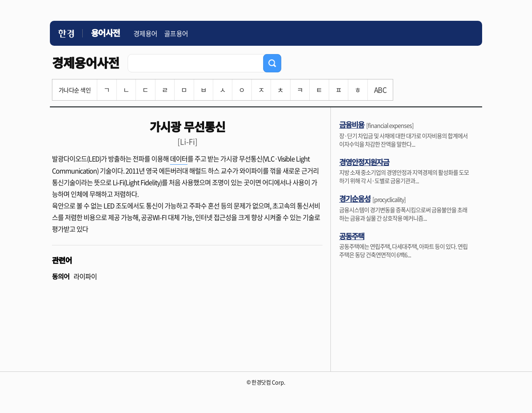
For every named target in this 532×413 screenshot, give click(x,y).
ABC (380, 90)
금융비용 (352, 124)
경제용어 (145, 33)
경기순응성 (355, 198)
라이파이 (85, 276)
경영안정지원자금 (364, 162)
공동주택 (352, 236)
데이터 (179, 158)
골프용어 (176, 33)
